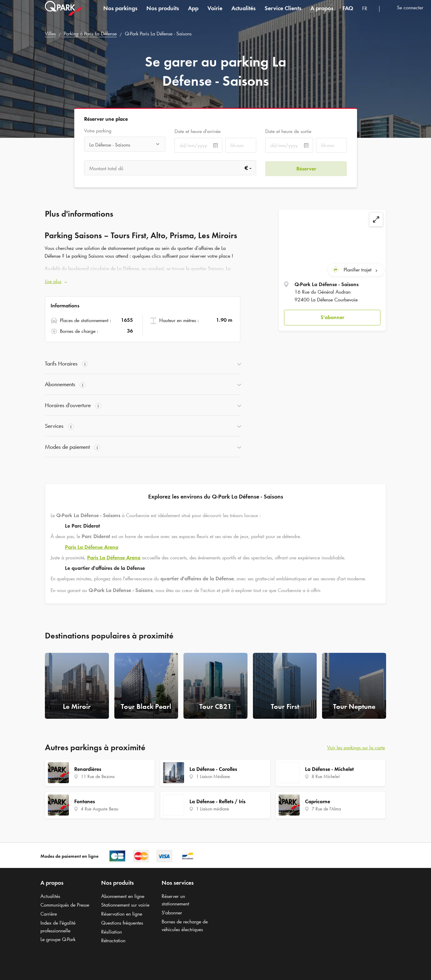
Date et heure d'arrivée (198, 131)
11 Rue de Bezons (98, 776)
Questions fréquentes (122, 923)
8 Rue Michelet (326, 776)
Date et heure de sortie (288, 131)
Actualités (243, 13)
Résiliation (111, 932)
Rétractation (113, 940)
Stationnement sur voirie (125, 905)
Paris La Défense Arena (92, 547)
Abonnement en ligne (123, 896)
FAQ (348, 13)
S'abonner (332, 317)
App (193, 13)
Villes (50, 34)
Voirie (215, 13)
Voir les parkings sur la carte (356, 748)
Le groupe (58, 939)
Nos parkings (120, 13)
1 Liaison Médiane (213, 776)
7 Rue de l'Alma (326, 809)
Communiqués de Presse (65, 905)
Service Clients (283, 13)
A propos (322, 13)
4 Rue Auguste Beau (100, 809)
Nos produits (163, 13)
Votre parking (98, 131)
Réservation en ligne (122, 914)
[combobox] (368, 14)
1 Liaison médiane (213, 809)
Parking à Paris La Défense (90, 34)
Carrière (49, 914)
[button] (332, 317)
